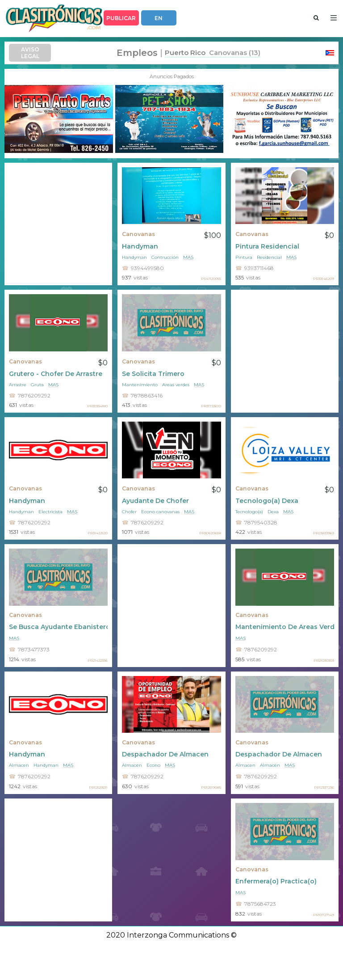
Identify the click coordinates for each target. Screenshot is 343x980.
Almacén (270, 765)
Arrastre (18, 385)
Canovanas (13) (233, 53)
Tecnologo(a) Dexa (267, 501)
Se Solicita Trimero (153, 374)
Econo (153, 765)
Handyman (140, 246)
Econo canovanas (160, 512)
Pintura (244, 257)
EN (159, 18)
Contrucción (165, 257)
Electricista (50, 512)
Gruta (37, 385)
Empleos (137, 53)
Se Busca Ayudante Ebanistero (58, 627)
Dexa (273, 512)
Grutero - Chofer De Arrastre (56, 374)
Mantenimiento (140, 385)
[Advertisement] (58, 224)
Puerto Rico (185, 53)
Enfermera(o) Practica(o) (276, 881)
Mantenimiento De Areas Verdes (285, 627)
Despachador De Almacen (165, 754)
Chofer (129, 512)
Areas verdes (176, 385)
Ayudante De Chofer (155, 501)
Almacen (19, 765)
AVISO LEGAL (30, 53)
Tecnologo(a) (249, 512)
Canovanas (138, 234)
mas (188, 257)
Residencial (269, 257)
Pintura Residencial (267, 246)
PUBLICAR (121, 18)
